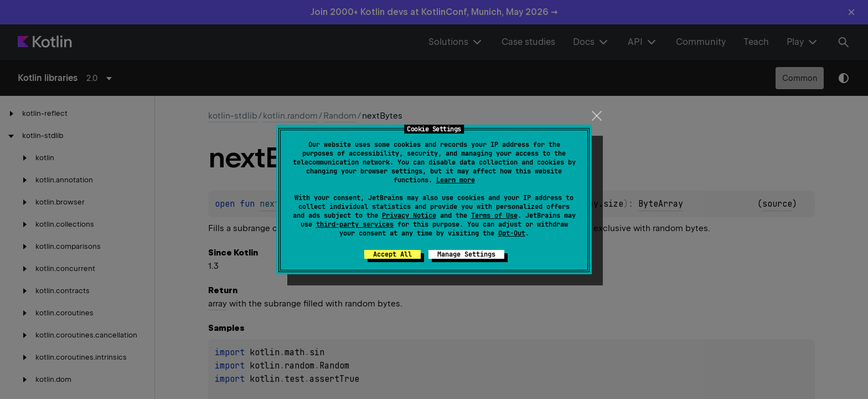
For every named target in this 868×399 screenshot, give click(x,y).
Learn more (456, 180)
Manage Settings (466, 254)
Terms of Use (494, 216)
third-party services (355, 224)
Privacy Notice (409, 216)
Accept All (392, 254)
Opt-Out (512, 233)
